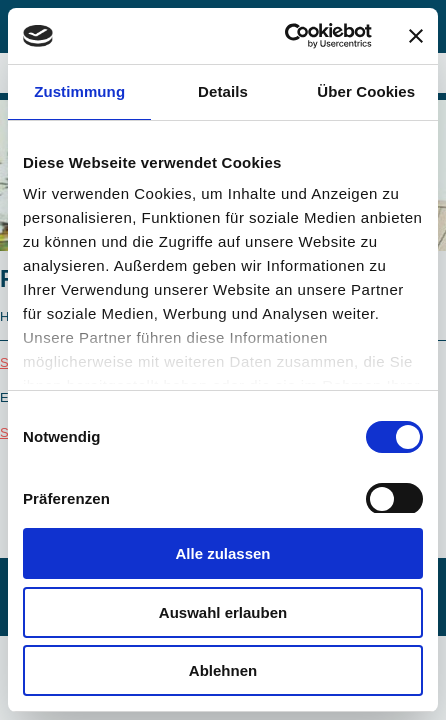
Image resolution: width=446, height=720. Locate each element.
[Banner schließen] (416, 36)
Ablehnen (223, 670)
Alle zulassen (222, 553)
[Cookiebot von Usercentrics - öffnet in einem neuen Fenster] (284, 36)
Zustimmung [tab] (79, 91)
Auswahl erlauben (223, 612)
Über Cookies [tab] (366, 91)
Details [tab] (223, 91)
